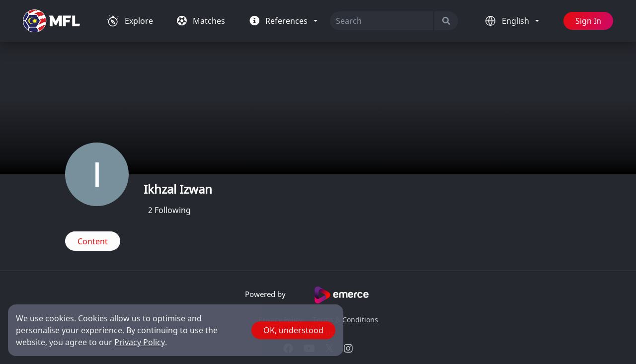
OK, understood (293, 330)
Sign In (588, 21)
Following (169, 210)
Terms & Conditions (345, 320)
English (517, 21)
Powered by (318, 295)
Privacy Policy (140, 342)
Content (93, 241)
